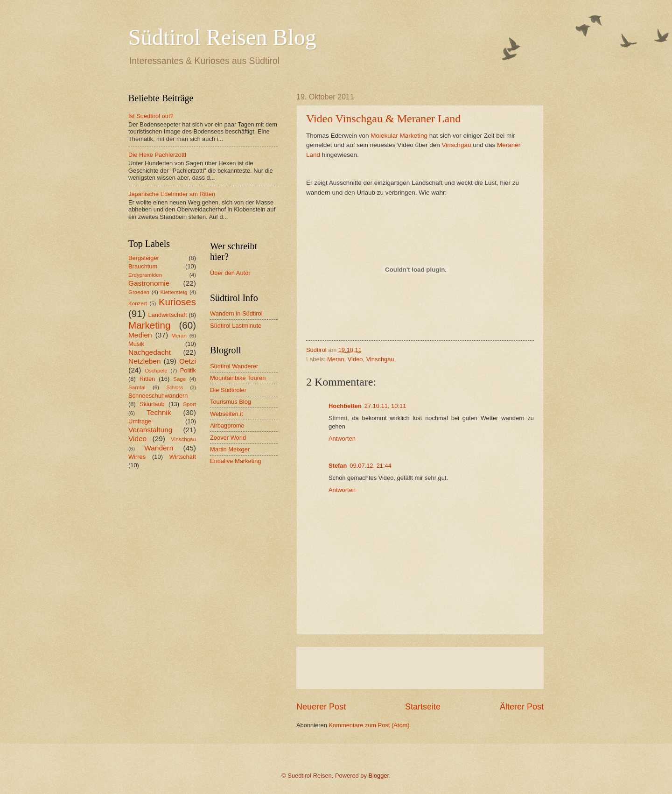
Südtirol (316, 350)
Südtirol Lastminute (236, 326)
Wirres (137, 457)
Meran (336, 359)
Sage (179, 379)
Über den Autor (230, 273)
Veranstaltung (150, 430)
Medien (140, 335)
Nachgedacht (150, 352)
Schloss (175, 388)
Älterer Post (522, 707)
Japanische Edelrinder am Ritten (172, 194)
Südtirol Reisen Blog (222, 37)
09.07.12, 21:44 (371, 466)
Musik (136, 344)
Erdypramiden (145, 275)
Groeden (139, 292)
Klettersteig (174, 292)
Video (355, 359)
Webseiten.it (227, 414)
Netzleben (145, 361)
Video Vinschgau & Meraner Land (383, 119)
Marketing (149, 325)
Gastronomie (149, 283)
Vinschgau (457, 145)
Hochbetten (345, 406)
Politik (188, 370)
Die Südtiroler (228, 390)
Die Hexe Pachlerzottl (157, 155)
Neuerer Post (321, 707)
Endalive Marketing (236, 461)
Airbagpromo (227, 425)
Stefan (338, 466)
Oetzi (188, 361)
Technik (159, 412)
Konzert (138, 303)
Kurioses (177, 302)
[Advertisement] (420, 668)
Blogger (379, 776)
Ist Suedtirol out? (151, 116)
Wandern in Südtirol (236, 313)
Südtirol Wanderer (234, 366)
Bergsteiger (144, 258)
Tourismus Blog (231, 402)
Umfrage (140, 421)
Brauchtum (143, 266)
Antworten (342, 439)
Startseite (423, 707)
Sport (189, 404)
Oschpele (156, 371)
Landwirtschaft (168, 315)
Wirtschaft (183, 457)
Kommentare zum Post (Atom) (369, 725)
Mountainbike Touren (238, 378)
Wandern (159, 448)
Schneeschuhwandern (158, 396)
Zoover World (228, 438)
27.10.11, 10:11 (385, 406)
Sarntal (137, 387)
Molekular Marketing (399, 136)
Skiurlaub (152, 404)
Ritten (147, 379)
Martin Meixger (230, 449)
